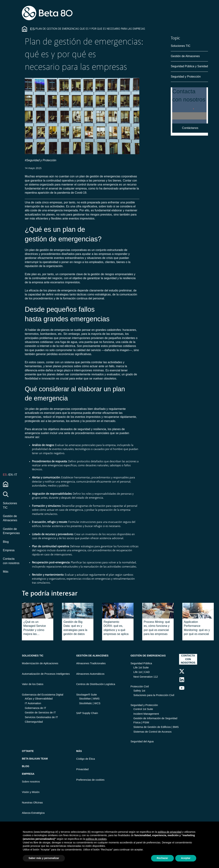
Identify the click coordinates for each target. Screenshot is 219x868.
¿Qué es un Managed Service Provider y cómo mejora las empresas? (35, 628)
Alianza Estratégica (33, 813)
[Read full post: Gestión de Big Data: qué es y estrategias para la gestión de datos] (78, 611)
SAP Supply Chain (87, 713)
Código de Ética (86, 759)
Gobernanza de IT (35, 708)
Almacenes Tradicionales (91, 663)
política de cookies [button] (96, 839)
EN (11, 475)
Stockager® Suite (87, 695)
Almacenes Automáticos (90, 674)
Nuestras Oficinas (32, 803)
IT (16, 475)
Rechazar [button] (162, 858)
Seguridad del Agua (142, 741)
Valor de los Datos (33, 684)
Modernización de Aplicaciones (40, 663)
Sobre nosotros (31, 782)
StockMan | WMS (89, 699)
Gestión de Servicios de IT (40, 713)
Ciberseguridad (34, 722)
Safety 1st (139, 691)
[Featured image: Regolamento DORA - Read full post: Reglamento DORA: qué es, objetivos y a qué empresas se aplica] (118, 611)
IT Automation (33, 703)
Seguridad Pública (141, 663)
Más (6, 572)
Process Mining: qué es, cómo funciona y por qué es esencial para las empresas (157, 628)
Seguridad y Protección (186, 77)
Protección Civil (140, 686)
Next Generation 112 (146, 677)
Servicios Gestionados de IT (41, 717)
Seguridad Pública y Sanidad (189, 66)
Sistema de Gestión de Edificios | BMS (156, 727)
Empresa (9, 550)
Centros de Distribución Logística (96, 684)
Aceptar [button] (186, 858)
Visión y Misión (31, 792)
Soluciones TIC (181, 46)
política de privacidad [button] (170, 832)
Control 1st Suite (143, 709)
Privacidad (82, 769)
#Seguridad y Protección (40, 160)
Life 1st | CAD (141, 672)
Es (32, 29)
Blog (6, 542)
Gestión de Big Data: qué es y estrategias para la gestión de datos (75, 628)
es (5, 475)
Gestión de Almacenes (185, 56)
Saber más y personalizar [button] (44, 858)
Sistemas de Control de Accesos (152, 732)
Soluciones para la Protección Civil (154, 695)
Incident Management (146, 714)
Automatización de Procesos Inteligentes (46, 674)
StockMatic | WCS (90, 703)
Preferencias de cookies (90, 780)
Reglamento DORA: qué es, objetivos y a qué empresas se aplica (116, 628)
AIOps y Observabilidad (39, 699)
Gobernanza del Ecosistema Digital (43, 695)
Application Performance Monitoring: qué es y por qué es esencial (197, 628)
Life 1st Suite (141, 667)
